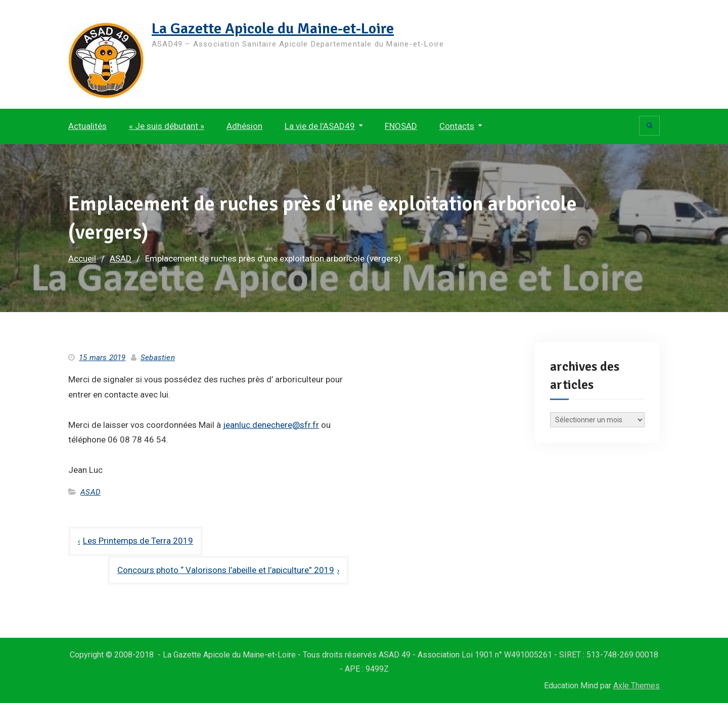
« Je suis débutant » (167, 126)
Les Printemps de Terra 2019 (138, 541)
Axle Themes (636, 686)
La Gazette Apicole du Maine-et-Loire (273, 29)
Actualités (87, 126)
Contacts (457, 126)
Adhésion (244, 126)
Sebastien (158, 358)
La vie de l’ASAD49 (320, 126)
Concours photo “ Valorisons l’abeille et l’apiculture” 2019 (226, 570)
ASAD (90, 492)
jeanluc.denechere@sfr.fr (271, 425)
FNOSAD (401, 126)
